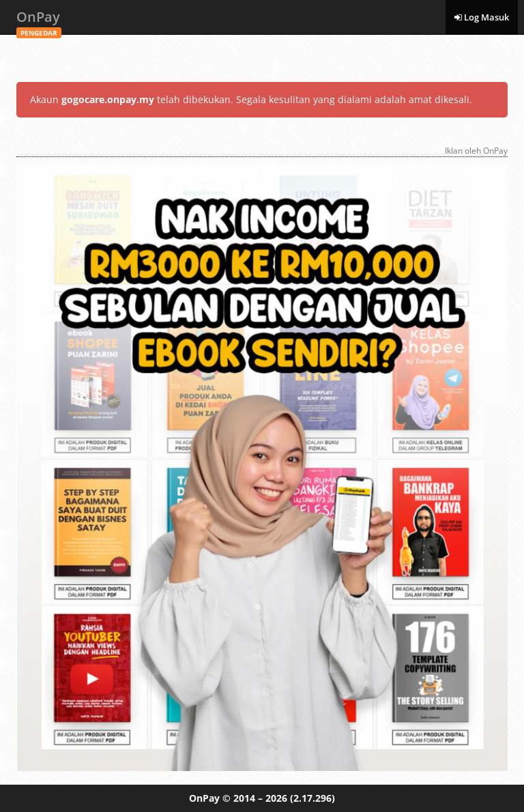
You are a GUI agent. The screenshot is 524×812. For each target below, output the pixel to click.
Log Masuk (482, 17)
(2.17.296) (312, 798)
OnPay (39, 21)
